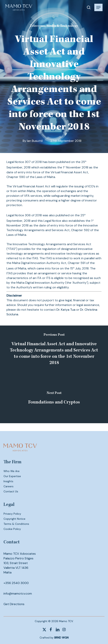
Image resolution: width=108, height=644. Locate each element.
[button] (98, 7)
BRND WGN (61, 638)
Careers (8, 486)
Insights (8, 481)
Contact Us (11, 491)
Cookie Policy (12, 529)
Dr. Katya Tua (66, 310)
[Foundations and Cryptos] (54, 399)
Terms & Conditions (16, 524)
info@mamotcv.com (18, 593)
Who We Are (12, 471)
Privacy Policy (12, 514)
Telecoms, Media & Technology (54, 26)
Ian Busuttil (35, 141)
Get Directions (14, 604)
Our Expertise (12, 476)
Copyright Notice (14, 519)
